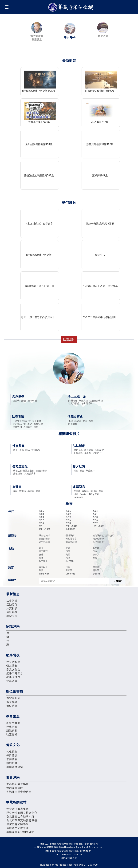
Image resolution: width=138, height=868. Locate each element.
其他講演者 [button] (32, 474)
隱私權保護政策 (69, 858)
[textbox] (74, 581)
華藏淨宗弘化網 (71, 7)
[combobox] (82, 581)
